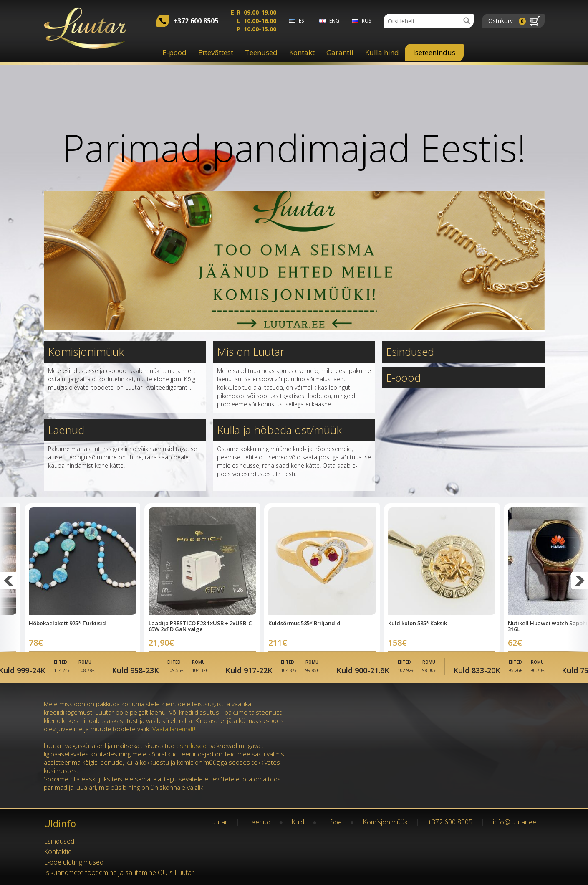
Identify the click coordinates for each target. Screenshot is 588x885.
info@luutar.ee (515, 822)
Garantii (340, 52)
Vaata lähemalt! (174, 729)
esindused (191, 746)
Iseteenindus (434, 52)
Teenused (261, 52)
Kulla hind (382, 52)
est (303, 21)
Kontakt (302, 52)
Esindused (411, 352)
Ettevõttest (216, 52)
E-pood (174, 52)
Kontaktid (58, 852)
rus (366, 21)
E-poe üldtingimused (74, 862)
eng (334, 21)
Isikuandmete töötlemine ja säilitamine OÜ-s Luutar (119, 872)
